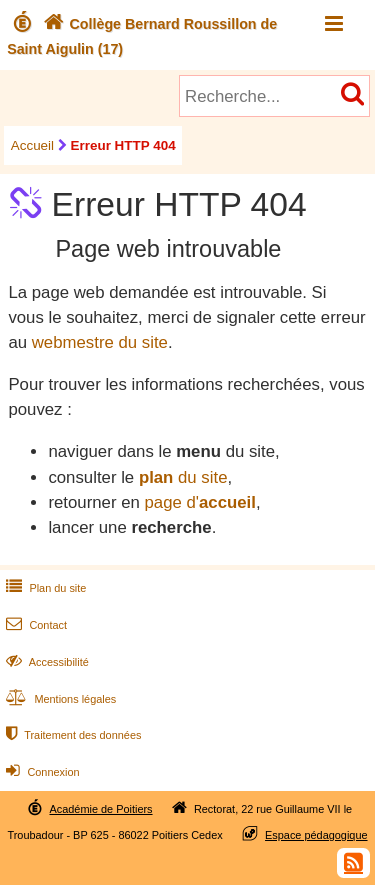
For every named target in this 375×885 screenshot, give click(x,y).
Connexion (40, 772)
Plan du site (44, 588)
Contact (34, 625)
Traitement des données (71, 735)
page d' (199, 502)
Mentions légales (59, 699)
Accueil (32, 145)
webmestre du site (100, 342)
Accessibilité (45, 662)
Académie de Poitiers (100, 809)
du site (183, 477)
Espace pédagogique (316, 835)
